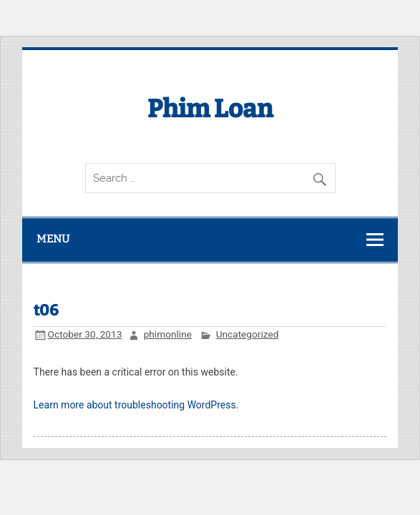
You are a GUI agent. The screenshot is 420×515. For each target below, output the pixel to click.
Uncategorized (248, 334)
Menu (53, 239)
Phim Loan (210, 109)
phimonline (168, 334)
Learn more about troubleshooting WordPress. (136, 405)
